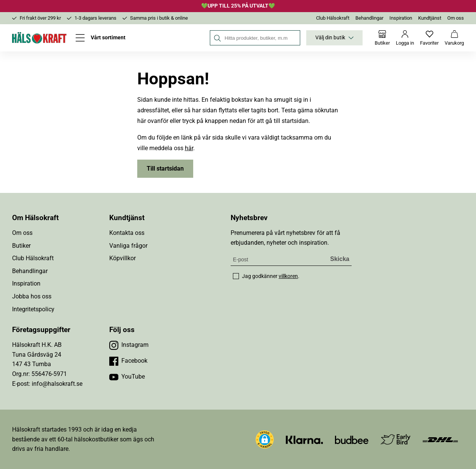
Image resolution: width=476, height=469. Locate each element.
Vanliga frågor (128, 246)
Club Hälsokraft (333, 18)
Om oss (456, 18)
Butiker (21, 246)
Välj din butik (334, 38)
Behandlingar (369, 18)
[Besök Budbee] (352, 439)
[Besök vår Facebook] (128, 361)
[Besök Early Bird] (396, 439)
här (189, 148)
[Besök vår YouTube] (127, 377)
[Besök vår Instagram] (129, 345)
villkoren (288, 276)
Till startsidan (165, 168)
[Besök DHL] (440, 439)
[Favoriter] (429, 38)
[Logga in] (405, 38)
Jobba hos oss (32, 296)
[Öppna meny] (101, 38)
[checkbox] (236, 276)
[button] (265, 439)
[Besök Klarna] (305, 439)
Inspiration (401, 18)
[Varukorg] (454, 38)
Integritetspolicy (33, 309)
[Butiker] (382, 38)
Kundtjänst (430, 18)
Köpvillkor (122, 258)
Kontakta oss (127, 233)
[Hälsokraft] (39, 38)
